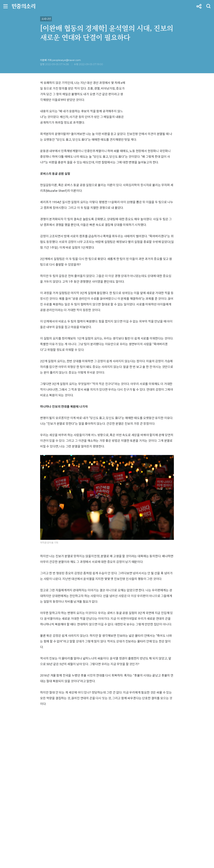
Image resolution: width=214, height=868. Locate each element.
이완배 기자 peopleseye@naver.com (60, 60)
